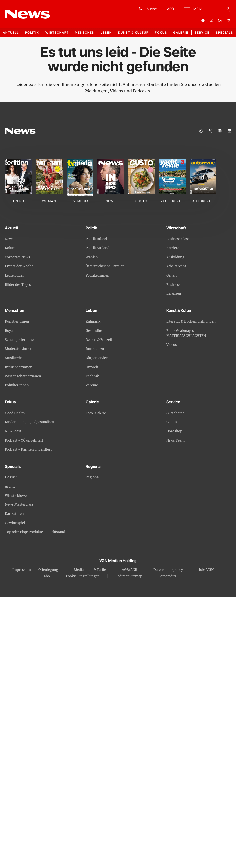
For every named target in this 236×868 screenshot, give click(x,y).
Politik (32, 33)
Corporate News (17, 257)
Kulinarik (93, 322)
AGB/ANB (130, 570)
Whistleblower (17, 496)
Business (173, 285)
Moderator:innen (19, 349)
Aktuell (11, 33)
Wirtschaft (57, 33)
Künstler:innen (17, 322)
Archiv (10, 487)
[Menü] (194, 9)
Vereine (92, 385)
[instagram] (220, 21)
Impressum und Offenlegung (35, 570)
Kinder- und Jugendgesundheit (30, 422)
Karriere (173, 248)
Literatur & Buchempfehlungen (191, 322)
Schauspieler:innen (20, 340)
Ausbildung (175, 257)
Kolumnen (13, 248)
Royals (10, 331)
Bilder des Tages (18, 285)
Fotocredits (167, 576)
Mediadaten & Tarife (90, 570)
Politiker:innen (98, 276)
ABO (171, 9)
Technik (92, 376)
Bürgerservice (97, 358)
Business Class (178, 239)
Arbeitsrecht (176, 266)
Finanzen (174, 294)
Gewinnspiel (15, 523)
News (9, 239)
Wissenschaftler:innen (23, 376)
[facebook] (203, 21)
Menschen (85, 33)
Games (172, 422)
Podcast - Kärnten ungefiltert (28, 450)
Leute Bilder (14, 276)
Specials (224, 33)
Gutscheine (175, 413)
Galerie (181, 33)
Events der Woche (19, 266)
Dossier (11, 477)
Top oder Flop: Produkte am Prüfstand (35, 532)
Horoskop (174, 431)
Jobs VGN (206, 570)
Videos (172, 345)
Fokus (161, 33)
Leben (106, 33)
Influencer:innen (19, 367)
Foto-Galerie (96, 413)
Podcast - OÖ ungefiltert (24, 440)
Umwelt (92, 367)
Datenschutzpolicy (168, 570)
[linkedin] (228, 21)
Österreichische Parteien (105, 266)
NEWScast (13, 431)
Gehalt (171, 276)
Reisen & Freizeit (99, 340)
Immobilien (95, 349)
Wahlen (92, 257)
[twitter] (211, 21)
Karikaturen (14, 514)
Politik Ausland (98, 248)
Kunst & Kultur (133, 33)
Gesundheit (95, 331)
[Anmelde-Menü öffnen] (228, 9)
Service (202, 33)
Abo (47, 576)
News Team (175, 440)
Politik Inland (96, 239)
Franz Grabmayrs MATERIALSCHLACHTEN (186, 333)
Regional (93, 477)
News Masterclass (19, 505)
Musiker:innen (17, 358)
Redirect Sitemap (129, 576)
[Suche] (147, 9)
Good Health (15, 413)
